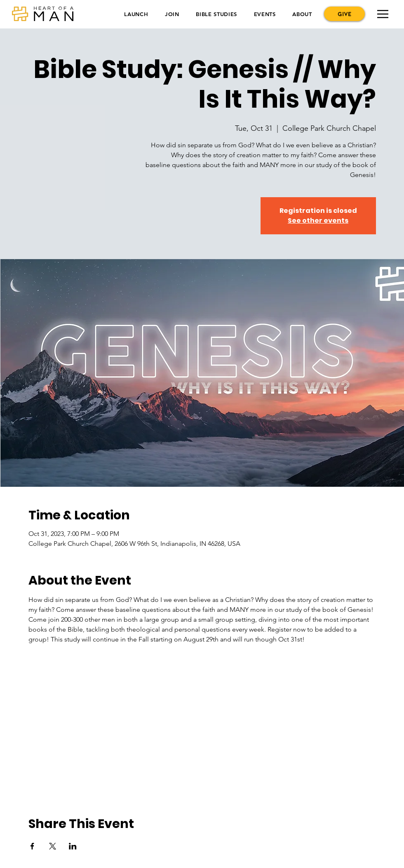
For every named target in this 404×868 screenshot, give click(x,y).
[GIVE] (344, 14)
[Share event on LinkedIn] (73, 846)
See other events (318, 221)
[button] (136, 14)
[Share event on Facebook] (32, 846)
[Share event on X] (53, 846)
